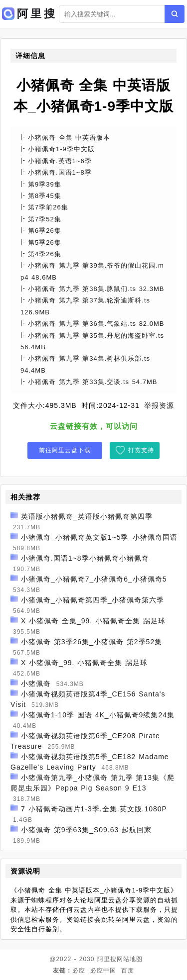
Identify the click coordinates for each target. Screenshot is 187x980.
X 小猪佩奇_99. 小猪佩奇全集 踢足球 (84, 663)
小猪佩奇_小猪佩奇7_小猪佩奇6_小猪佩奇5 (94, 579)
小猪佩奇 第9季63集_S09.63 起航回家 (86, 830)
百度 (128, 971)
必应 (79, 971)
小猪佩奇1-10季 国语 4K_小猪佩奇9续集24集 (98, 715)
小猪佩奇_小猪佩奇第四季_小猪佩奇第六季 (93, 600)
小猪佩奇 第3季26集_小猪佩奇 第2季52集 (92, 642)
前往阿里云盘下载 (65, 450)
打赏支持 (141, 450)
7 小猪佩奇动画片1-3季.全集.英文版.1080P (94, 809)
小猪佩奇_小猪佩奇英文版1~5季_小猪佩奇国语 (99, 537)
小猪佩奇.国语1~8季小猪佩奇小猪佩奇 (85, 558)
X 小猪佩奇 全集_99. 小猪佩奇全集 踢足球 (93, 621)
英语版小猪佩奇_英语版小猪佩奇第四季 (87, 516)
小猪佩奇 (36, 684)
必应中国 (103, 971)
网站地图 (130, 959)
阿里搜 (107, 959)
